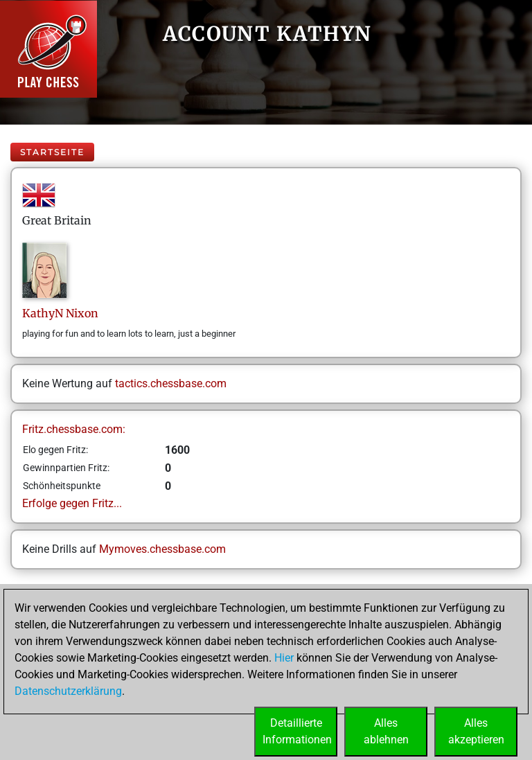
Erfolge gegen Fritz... (72, 503)
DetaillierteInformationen (297, 731)
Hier (284, 658)
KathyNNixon (60, 313)
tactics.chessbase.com (171, 383)
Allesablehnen (386, 731)
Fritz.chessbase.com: (74, 429)
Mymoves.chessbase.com (162, 549)
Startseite (52, 152)
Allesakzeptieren (476, 731)
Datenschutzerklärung (68, 691)
